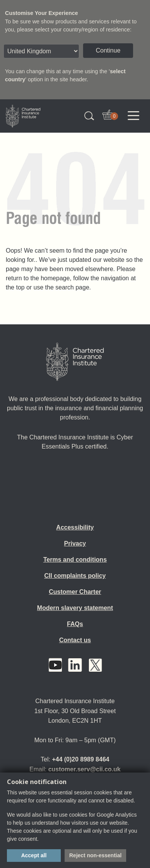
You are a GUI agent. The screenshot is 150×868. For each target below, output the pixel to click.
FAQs (75, 624)
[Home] (75, 362)
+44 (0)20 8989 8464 (81, 759)
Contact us (75, 640)
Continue (108, 50)
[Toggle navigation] (133, 116)
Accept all (34, 855)
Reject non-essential (95, 855)
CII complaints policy (75, 576)
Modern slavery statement (75, 608)
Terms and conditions (75, 560)
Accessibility (75, 527)
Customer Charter (75, 592)
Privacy (75, 543)
